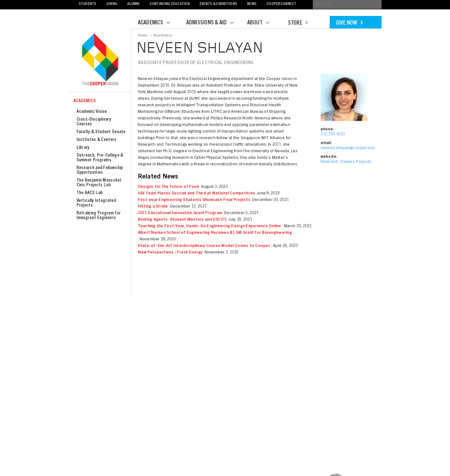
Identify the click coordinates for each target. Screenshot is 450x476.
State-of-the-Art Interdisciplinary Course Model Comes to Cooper (205, 246)
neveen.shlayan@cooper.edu (348, 148)
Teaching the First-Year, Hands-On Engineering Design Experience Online (210, 226)
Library (83, 148)
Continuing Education (170, 4)
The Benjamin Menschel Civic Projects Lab (99, 183)
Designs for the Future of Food (169, 187)
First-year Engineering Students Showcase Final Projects (194, 200)
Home (143, 36)
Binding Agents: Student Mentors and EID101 (182, 220)
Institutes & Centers (97, 140)
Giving (112, 4)
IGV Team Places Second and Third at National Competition (196, 194)
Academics (158, 23)
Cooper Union (100, 60)
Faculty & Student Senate (101, 132)
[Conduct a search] (347, 5)
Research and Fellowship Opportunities (100, 170)
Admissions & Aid (214, 23)
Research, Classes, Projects (346, 162)
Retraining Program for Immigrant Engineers (99, 216)
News (252, 4)
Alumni (133, 4)
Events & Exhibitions (218, 4)
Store (298, 23)
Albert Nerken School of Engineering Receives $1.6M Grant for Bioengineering (215, 233)
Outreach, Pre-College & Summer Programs (100, 158)
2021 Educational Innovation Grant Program (180, 213)
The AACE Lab (90, 193)
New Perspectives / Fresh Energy (170, 253)
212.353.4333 (333, 135)
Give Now (349, 23)
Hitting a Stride (153, 207)
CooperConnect (281, 4)
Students (88, 4)
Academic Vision (92, 112)
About (262, 23)
